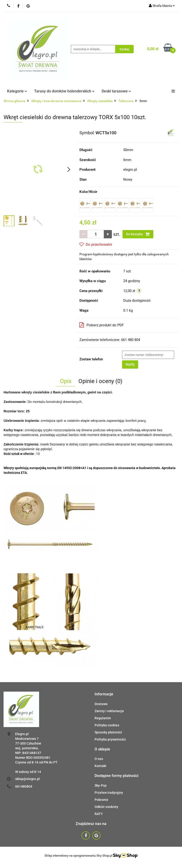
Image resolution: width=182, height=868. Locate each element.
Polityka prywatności (110, 739)
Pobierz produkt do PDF (102, 325)
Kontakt (100, 766)
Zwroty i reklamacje (109, 711)
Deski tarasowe (116, 91)
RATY (99, 814)
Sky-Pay (101, 785)
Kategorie (17, 91)
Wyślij (130, 364)
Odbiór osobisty (106, 807)
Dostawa (101, 704)
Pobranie (101, 800)
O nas (99, 759)
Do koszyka (138, 234)
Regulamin (103, 718)
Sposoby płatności (108, 732)
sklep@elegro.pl (27, 779)
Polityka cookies (107, 725)
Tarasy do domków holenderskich (64, 91)
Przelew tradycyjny (109, 793)
